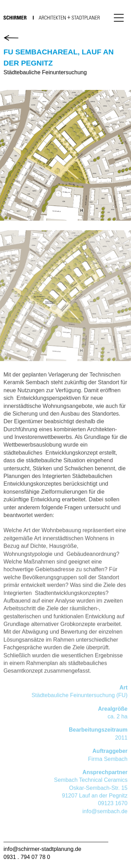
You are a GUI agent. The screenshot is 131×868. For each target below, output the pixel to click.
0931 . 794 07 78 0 (27, 857)
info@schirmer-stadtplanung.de (42, 849)
